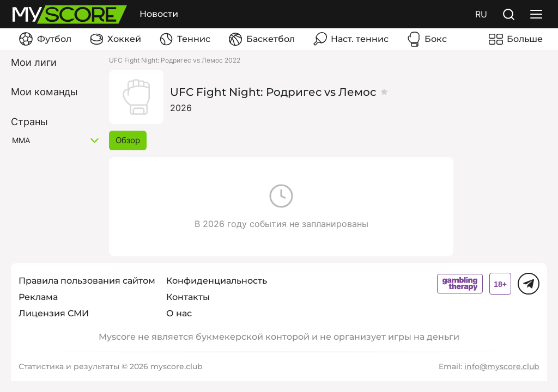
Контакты (188, 297)
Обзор (128, 140)
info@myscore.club (502, 366)
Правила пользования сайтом (87, 281)
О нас (179, 313)
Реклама (38, 297)
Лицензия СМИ (54, 313)
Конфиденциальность (217, 281)
